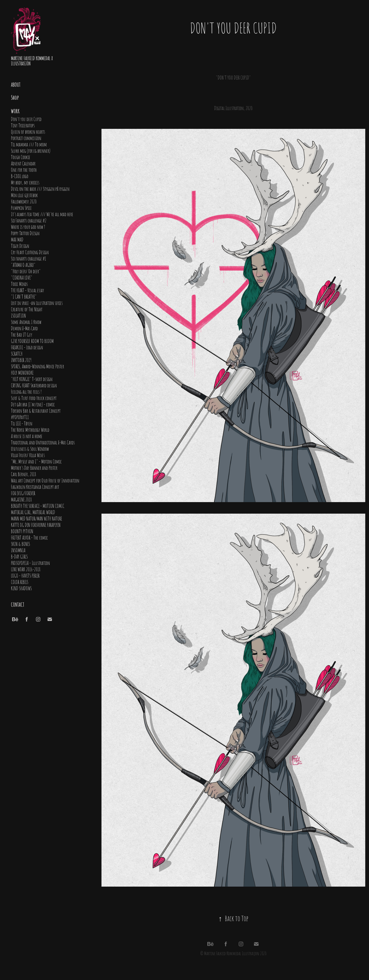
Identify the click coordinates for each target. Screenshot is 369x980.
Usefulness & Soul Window (30, 448)
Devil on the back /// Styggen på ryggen (40, 189)
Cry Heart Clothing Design (30, 252)
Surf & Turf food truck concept (34, 398)
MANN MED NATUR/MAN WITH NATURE (36, 518)
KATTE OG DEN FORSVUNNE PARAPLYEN (36, 525)
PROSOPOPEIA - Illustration (30, 563)
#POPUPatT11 (20, 417)
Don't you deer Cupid (26, 119)
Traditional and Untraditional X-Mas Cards (43, 442)
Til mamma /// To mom (29, 144)
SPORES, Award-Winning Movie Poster (37, 366)
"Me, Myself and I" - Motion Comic (36, 461)
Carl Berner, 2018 (23, 474)
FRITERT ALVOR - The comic (29, 537)
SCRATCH (17, 353)
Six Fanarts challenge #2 (29, 220)
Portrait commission (26, 138)
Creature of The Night (27, 309)
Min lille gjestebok (24, 195)
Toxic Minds (19, 284)
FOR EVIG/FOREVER (23, 493)
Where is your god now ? (28, 227)
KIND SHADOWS (21, 588)
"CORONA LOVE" (22, 277)
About (16, 84)
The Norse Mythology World (30, 429)
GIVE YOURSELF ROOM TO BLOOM (32, 341)
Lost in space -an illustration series (37, 303)
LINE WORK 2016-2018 (26, 569)
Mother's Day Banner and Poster (34, 468)
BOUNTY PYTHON (22, 531)
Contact (18, 604)
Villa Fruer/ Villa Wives (28, 455)
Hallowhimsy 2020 (24, 201)
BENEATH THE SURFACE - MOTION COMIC (38, 506)
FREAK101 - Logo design (27, 347)
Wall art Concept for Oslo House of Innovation (45, 480)
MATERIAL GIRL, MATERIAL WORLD (33, 512)
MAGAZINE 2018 (21, 499)
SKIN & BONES (20, 544)
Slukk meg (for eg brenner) (31, 150)
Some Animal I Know (26, 322)
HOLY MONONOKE (22, 372)
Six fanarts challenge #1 (29, 258)
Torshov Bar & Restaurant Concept (36, 410)
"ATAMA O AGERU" (23, 265)
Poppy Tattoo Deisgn (25, 233)
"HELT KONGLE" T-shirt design (32, 379)
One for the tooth (24, 169)
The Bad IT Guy (22, 334)
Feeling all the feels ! (26, 391)
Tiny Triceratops (23, 125)
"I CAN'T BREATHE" (24, 296)
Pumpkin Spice (21, 208)
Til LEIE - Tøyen (22, 423)
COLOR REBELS (20, 582)
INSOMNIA (18, 550)
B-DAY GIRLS (19, 556)
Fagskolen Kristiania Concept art (35, 487)
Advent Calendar (23, 163)
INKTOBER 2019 (21, 360)
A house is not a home (27, 436)
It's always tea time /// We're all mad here (42, 214)
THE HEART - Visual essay (28, 290)
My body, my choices (25, 182)
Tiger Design (20, 246)
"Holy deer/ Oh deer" (26, 271)
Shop (15, 97)
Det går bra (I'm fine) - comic (33, 404)
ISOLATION (18, 315)
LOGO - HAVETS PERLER (25, 575)
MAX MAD (17, 239)
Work (15, 111)
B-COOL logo (20, 176)
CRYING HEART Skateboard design (34, 385)
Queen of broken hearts (28, 131)
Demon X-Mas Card (24, 328)
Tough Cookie (21, 157)
